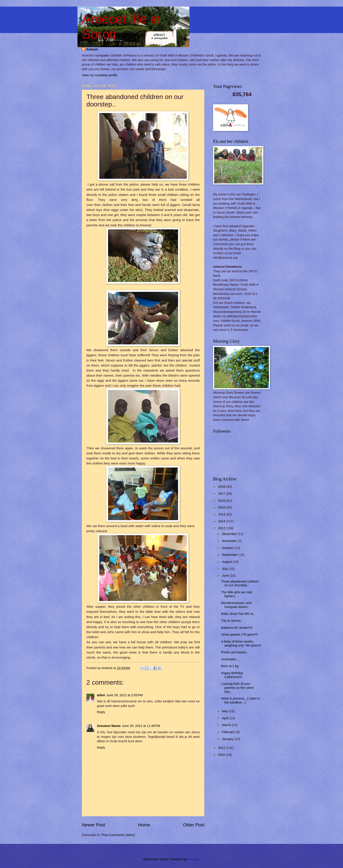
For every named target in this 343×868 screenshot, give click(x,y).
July (225, 569)
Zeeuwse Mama (109, 726)
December (230, 534)
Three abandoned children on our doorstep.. (240, 583)
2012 (222, 528)
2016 (222, 501)
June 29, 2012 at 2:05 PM (125, 695)
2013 (222, 521)
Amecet (92, 49)
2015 (222, 507)
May (225, 711)
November (230, 541)
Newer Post (93, 825)
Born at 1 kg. (230, 666)
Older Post (194, 825)
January (228, 739)
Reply (101, 712)
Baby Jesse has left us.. (238, 614)
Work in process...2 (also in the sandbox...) (241, 700)
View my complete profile (100, 75)
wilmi (101, 695)
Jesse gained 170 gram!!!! (240, 634)
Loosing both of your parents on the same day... (237, 688)
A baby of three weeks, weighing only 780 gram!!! (241, 643)
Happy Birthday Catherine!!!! (232, 675)
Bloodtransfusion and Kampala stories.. (236, 605)
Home (144, 825)
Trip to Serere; (231, 621)
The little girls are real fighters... (237, 594)
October (228, 548)
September (230, 555)
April (226, 718)
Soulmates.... (231, 659)
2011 (222, 748)
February (229, 732)
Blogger (194, 859)
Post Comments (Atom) (118, 835)
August (227, 562)
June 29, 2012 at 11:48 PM (141, 726)
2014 (222, 514)
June (226, 576)
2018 (222, 487)
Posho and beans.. (235, 652)
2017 (222, 494)
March (227, 725)
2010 (222, 755)
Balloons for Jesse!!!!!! (237, 628)
